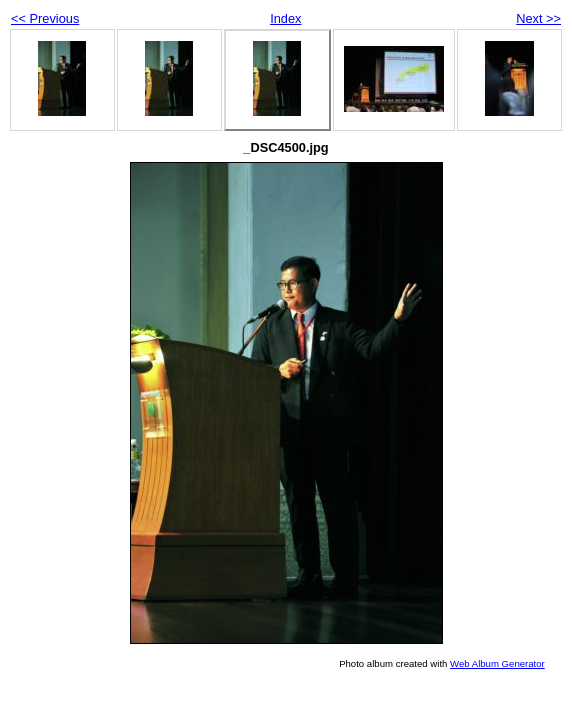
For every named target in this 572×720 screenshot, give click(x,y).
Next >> (538, 18)
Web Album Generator (497, 663)
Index (285, 18)
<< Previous (45, 18)
